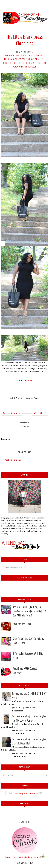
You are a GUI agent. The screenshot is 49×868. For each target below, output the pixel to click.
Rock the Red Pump (22, 624)
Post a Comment (13, 460)
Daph (30, 380)
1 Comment (18, 711)
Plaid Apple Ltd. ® (33, 857)
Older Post (24, 427)
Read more (30, 708)
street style (30, 63)
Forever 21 (17, 63)
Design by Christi (15, 857)
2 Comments (18, 734)
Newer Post (24, 423)
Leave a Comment (12, 413)
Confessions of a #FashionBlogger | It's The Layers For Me (30, 718)
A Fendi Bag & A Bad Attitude (26, 794)
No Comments (19, 756)
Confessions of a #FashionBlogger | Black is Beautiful (30, 741)
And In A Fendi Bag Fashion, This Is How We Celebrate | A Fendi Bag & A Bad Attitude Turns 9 (29, 611)
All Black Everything (16, 56)
